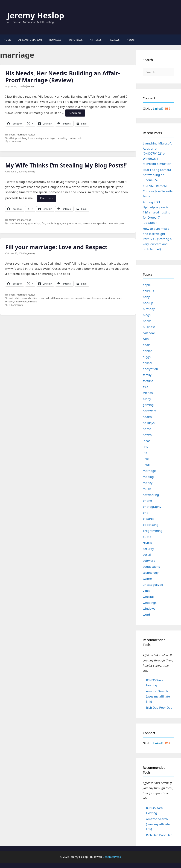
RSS (168, 109)
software (149, 561)
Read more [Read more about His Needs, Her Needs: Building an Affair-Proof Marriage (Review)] (75, 113)
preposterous (74, 223)
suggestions (151, 567)
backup (148, 303)
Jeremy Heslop (36, 15)
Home (7, 40)
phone (147, 501)
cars (146, 339)
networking (151, 495)
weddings (150, 603)
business (149, 327)
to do (80, 138)
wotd (146, 614)
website (148, 597)
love (30, 138)
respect (9, 302)
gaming (148, 405)
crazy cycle (44, 298)
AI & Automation (30, 40)
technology (151, 573)
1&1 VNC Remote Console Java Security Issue (158, 191)
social (147, 555)
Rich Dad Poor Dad (159, 708)
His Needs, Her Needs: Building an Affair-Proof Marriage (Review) (63, 76)
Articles (96, 40)
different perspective (62, 298)
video (147, 591)
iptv (145, 447)
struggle (33, 302)
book (24, 298)
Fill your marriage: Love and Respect (56, 247)
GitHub (148, 109)
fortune (148, 381)
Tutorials (76, 40)
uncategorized (153, 585)
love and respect (101, 298)
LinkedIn (159, 109)
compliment (15, 223)
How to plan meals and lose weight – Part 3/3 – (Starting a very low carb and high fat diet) (157, 239)
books (12, 135)
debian (148, 351)
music (147, 489)
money (148, 483)
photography (152, 507)
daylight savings (32, 223)
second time (89, 223)
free (146, 387)
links (146, 459)
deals (147, 345)
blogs (147, 315)
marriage (22, 135)
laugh (50, 223)
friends (148, 393)
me (64, 223)
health (147, 417)
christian (33, 298)
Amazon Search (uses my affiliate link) (158, 696)
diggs (147, 357)
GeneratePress (112, 857)
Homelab (55, 40)
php (146, 513)
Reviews (114, 40)
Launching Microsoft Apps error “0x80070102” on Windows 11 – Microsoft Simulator (157, 154)
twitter (148, 579)
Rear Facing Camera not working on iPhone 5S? (157, 175)
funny (147, 399)
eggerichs (80, 298)
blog (25, 138)
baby (146, 297)
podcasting (151, 525)
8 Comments (16, 305)
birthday (149, 309)
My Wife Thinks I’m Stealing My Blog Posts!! (66, 165)
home (147, 429)
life (18, 220)
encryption (150, 369)
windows (149, 608)
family (12, 220)
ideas (147, 441)
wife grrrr (119, 223)
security (148, 549)
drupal (147, 363)
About (131, 40)
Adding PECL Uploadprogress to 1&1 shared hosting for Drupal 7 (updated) (157, 212)
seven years (21, 302)
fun (44, 223)
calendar (149, 333)
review (31, 135)
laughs (58, 223)
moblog (148, 477)
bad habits (15, 298)
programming (153, 531)
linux (146, 465)
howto (147, 435)
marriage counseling (56, 138)
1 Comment (15, 141)
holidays (149, 423)
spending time (105, 223)
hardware (150, 411)
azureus (148, 291)
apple (147, 285)
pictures (148, 519)
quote (147, 537)
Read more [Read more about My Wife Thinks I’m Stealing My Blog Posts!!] (47, 198)
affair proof (15, 138)
